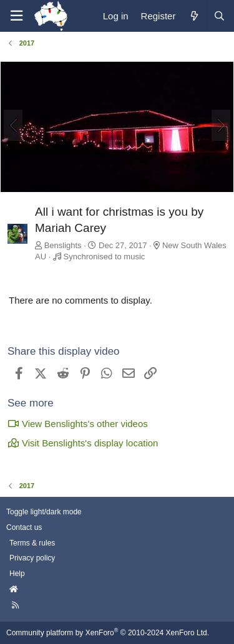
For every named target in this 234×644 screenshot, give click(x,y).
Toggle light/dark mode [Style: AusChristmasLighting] (44, 512)
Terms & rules (32, 543)
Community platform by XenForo (108, 633)
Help (17, 574)
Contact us (24, 527)
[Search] (219, 16)
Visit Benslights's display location (83, 443)
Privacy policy (32, 558)
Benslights (63, 245)
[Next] (221, 125)
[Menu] (16, 16)
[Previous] (13, 125)
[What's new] (194, 16)
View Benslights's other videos (78, 424)
